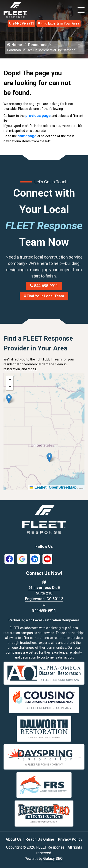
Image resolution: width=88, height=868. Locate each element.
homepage (27, 136)
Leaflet (38, 487)
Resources (38, 45)
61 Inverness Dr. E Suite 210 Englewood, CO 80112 (44, 593)
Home (15, 45)
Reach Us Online (40, 839)
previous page (38, 116)
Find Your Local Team (44, 296)
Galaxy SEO (53, 859)
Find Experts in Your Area (59, 23)
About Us (14, 839)
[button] (9, 399)
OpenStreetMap (63, 487)
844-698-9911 (21, 23)
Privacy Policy (70, 839)
